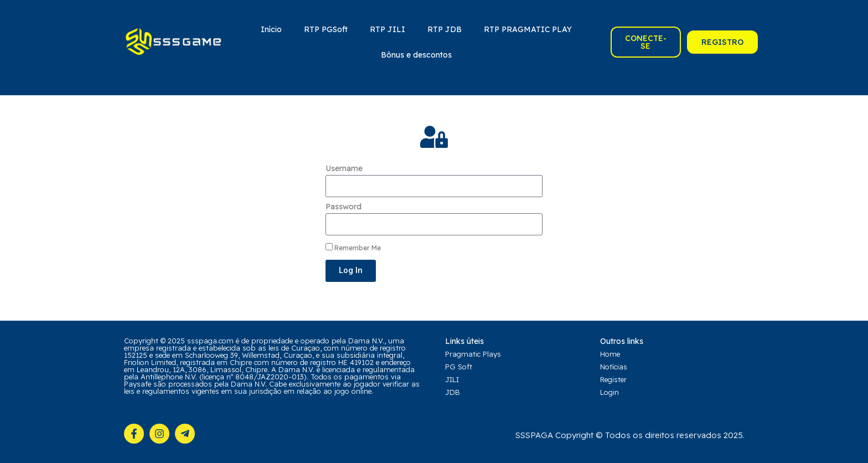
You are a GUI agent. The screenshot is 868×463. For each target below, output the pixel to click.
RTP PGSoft (326, 29)
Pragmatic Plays (473, 354)
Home (610, 354)
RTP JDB (445, 29)
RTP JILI (387, 29)
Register (613, 379)
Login (609, 392)
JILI (452, 379)
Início (271, 29)
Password (343, 207)
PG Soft (459, 367)
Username (344, 168)
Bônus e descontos (416, 55)
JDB (453, 392)
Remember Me (353, 247)
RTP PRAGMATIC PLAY (528, 29)
